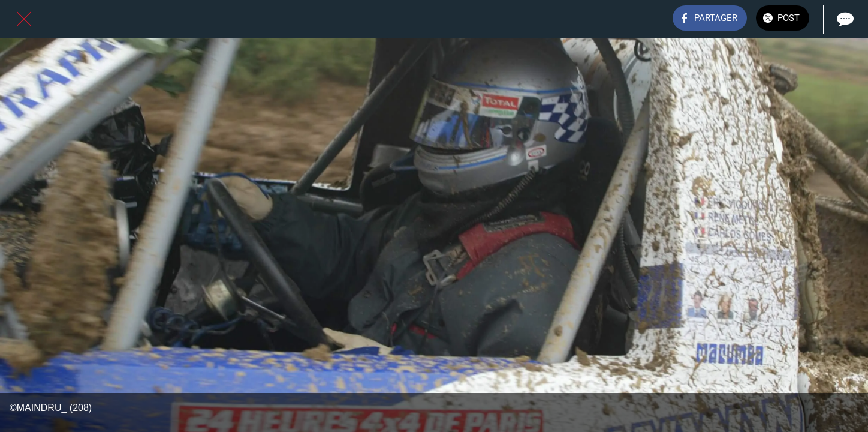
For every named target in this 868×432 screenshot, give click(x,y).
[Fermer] (24, 19)
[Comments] (844, 19)
